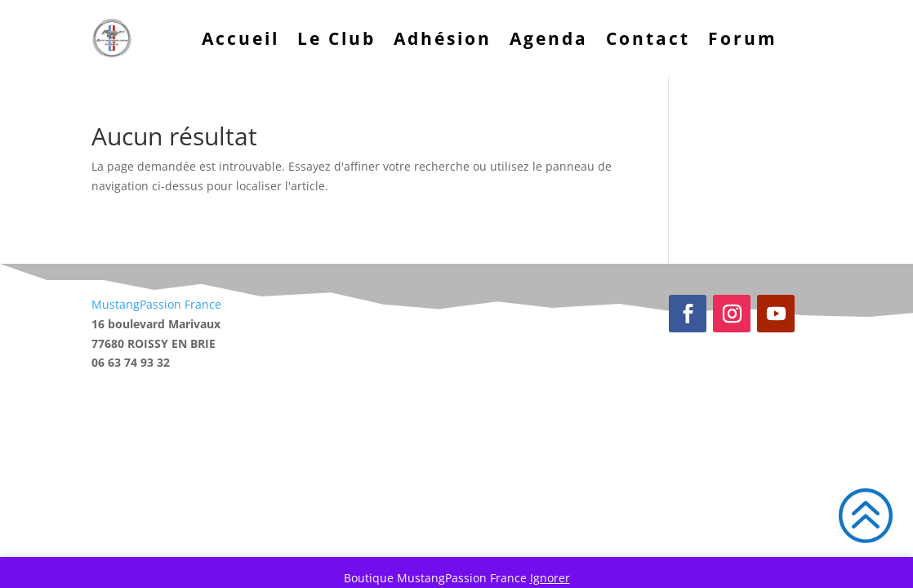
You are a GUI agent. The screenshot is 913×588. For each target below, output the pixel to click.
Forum (743, 38)
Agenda (549, 38)
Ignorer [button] (550, 578)
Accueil (240, 38)
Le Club (336, 38)
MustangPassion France (156, 304)
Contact (648, 38)
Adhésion (443, 38)
